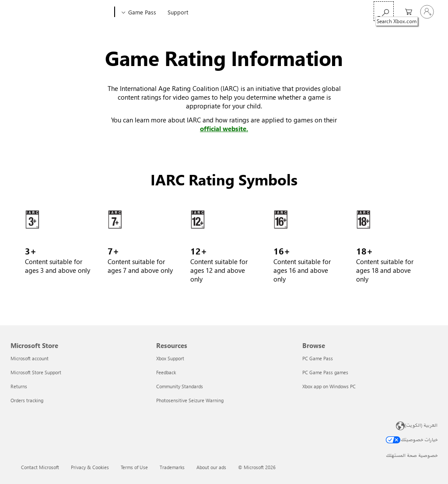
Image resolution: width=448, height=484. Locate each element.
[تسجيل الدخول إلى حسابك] (427, 12)
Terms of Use (134, 467)
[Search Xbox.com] (384, 11)
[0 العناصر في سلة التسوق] (406, 11)
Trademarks (172, 467)
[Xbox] (90, 12)
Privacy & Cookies (90, 467)
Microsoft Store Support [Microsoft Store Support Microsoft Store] (36, 372)
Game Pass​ (142, 12)
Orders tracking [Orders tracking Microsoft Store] (27, 400)
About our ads (211, 467)
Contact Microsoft (40, 467)
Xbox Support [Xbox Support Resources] (170, 358)
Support (178, 12)
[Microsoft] (40, 12)
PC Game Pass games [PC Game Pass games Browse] (325, 372)
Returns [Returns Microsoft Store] (19, 386)
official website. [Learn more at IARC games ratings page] (224, 129)
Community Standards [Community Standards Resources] (180, 386)
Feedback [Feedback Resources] (166, 372)
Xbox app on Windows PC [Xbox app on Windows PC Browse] (329, 386)
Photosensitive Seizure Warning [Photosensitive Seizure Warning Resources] (190, 400)
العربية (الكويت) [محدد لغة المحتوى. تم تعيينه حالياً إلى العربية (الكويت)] (421, 425)
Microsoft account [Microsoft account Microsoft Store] (30, 358)
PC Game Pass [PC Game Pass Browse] (318, 358)
